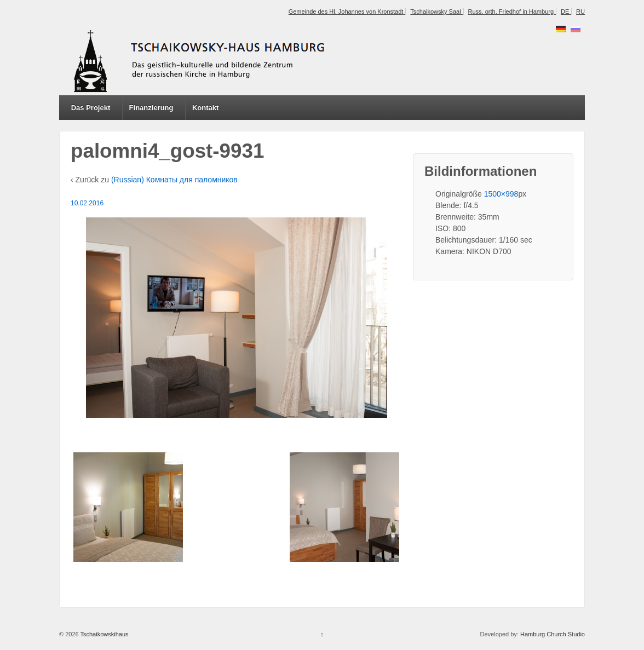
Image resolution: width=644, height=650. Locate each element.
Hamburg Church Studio (553, 634)
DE (565, 11)
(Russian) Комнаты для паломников (174, 180)
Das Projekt (91, 108)
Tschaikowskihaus (104, 634)
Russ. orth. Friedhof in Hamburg (511, 11)
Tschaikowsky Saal (435, 11)
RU (580, 11)
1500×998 (501, 194)
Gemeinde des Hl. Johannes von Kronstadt (346, 11)
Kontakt (205, 108)
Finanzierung (151, 108)
